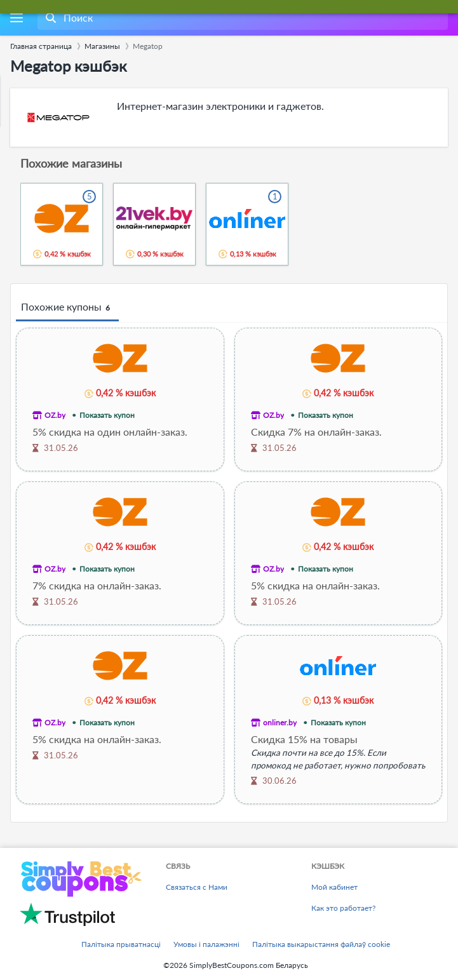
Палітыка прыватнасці (121, 944)
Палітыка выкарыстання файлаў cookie (321, 944)
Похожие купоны (67, 307)
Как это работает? (343, 908)
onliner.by (280, 722)
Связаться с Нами (197, 887)
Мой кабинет (334, 887)
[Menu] (16, 18)
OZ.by (55, 415)
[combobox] (241, 18)
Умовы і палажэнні (206, 944)
